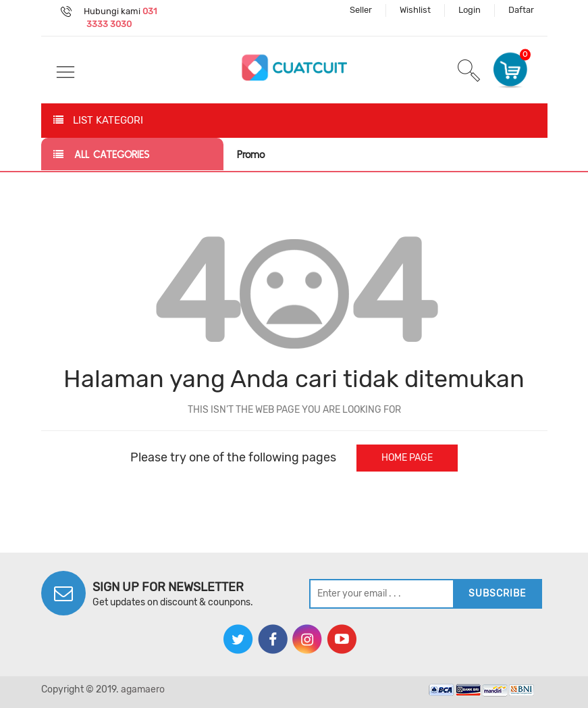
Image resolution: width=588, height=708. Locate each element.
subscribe (497, 593)
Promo (251, 154)
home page (407, 458)
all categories (101, 154)
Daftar (521, 10)
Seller (361, 10)
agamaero (143, 689)
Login (470, 10)
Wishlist (415, 10)
